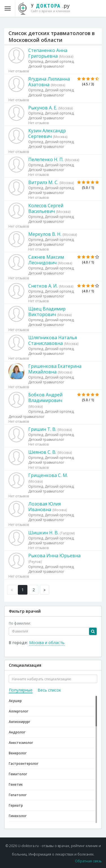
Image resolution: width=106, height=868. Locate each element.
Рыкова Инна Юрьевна (54, 556)
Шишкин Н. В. (43, 533)
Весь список (49, 690)
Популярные (21, 690)
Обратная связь (88, 861)
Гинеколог (18, 816)
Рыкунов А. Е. (43, 108)
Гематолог (18, 774)
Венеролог (18, 753)
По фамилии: (20, 623)
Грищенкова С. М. (48, 475)
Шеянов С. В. (42, 452)
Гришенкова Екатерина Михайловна (55, 369)
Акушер (15, 701)
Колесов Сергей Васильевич (46, 208)
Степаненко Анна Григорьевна (48, 53)
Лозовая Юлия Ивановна (45, 507)
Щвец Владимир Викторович (47, 312)
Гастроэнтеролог (24, 764)
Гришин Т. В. (42, 429)
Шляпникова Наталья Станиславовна (53, 340)
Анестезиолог (21, 743)
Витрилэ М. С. (43, 182)
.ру (47, 8)
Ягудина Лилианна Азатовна (49, 82)
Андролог (17, 732)
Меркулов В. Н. (45, 234)
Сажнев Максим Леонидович (46, 260)
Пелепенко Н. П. (46, 159)
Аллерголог (19, 711)
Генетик (16, 784)
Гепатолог (18, 795)
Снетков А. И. (43, 286)
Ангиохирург (20, 722)
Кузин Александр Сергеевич (47, 133)
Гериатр (16, 805)
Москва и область (47, 643)
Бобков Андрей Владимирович (45, 398)
